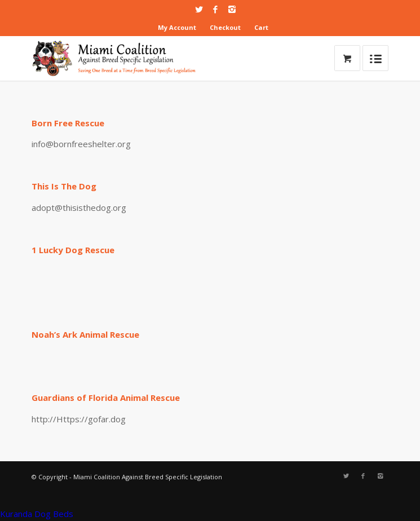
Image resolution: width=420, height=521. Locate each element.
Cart (261, 27)
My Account (177, 27)
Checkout (225, 27)
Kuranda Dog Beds (37, 514)
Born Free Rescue (68, 123)
